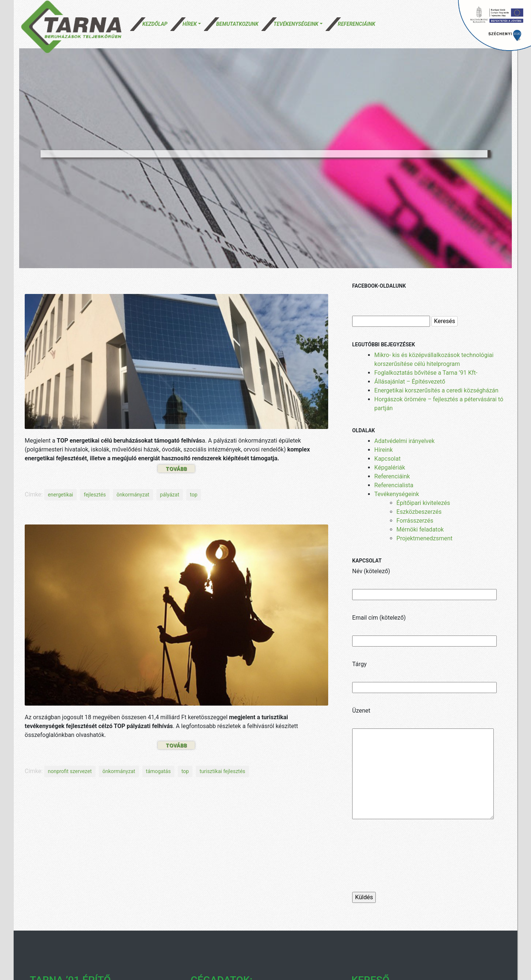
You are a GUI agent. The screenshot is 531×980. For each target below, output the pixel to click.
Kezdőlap (155, 24)
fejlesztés (95, 495)
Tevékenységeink (296, 24)
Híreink (383, 450)
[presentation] (408, 863)
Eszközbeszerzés (419, 512)
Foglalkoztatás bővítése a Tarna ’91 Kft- (426, 373)
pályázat (170, 495)
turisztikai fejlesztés (222, 771)
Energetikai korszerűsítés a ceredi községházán (436, 390)
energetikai (61, 495)
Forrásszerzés (415, 521)
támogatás (158, 771)
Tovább (176, 469)
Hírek (190, 24)
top (194, 495)
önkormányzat (133, 495)
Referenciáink (357, 24)
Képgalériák (390, 468)
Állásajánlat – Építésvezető (410, 382)
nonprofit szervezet (70, 771)
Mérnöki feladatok (420, 529)
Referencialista (394, 485)
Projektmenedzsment (424, 538)
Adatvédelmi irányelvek (404, 441)
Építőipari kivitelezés (423, 503)
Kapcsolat (387, 459)
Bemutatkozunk (237, 24)
